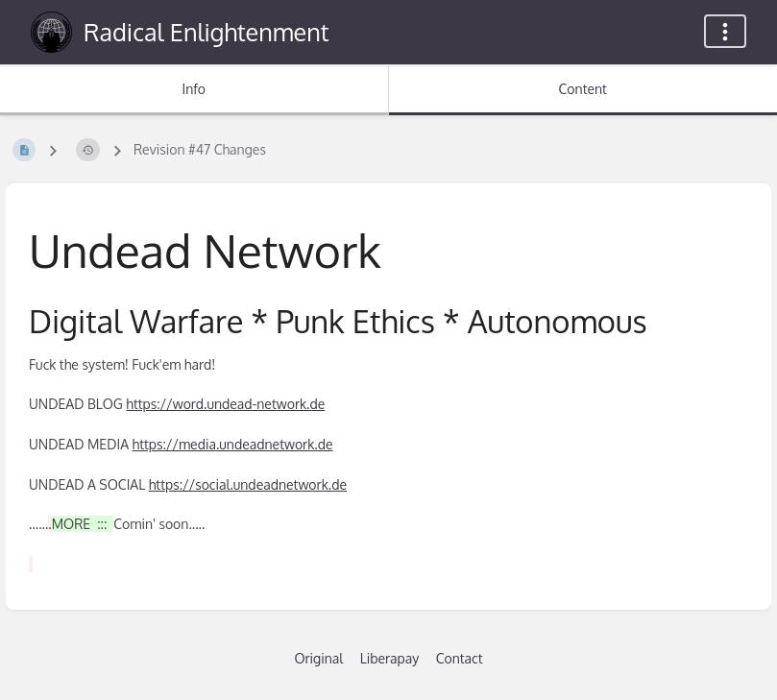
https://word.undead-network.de (225, 404)
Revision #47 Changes (200, 149)
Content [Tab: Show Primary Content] (583, 89)
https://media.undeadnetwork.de (233, 444)
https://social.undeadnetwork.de (248, 484)
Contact (460, 658)
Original (318, 658)
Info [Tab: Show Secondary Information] (194, 89)
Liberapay (389, 658)
